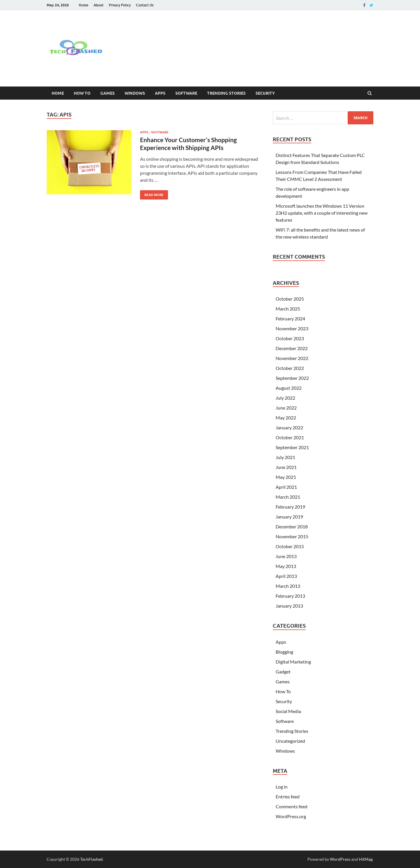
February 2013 (290, 596)
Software (186, 93)
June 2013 (286, 556)
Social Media (288, 711)
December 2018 (292, 526)
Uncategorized (290, 741)
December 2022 (292, 348)
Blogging (284, 652)
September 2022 (292, 378)
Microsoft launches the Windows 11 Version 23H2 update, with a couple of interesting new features (322, 213)
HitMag (366, 859)
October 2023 (290, 338)
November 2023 (292, 328)
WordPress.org (291, 816)
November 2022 (292, 358)
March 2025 (288, 309)
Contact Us (145, 5)
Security (265, 93)
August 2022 (289, 388)
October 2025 (290, 299)
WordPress (340, 859)
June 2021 (286, 467)
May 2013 (286, 566)
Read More (152, 194)
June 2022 (286, 408)
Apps (160, 93)
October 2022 (290, 368)
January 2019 (289, 517)
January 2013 (289, 606)
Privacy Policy (120, 5)
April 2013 (286, 576)
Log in (282, 787)
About (99, 5)
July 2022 (285, 398)
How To (82, 93)
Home (84, 5)
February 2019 (290, 507)
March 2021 (288, 497)
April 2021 (286, 487)
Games (107, 93)
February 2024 (290, 319)
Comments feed (292, 806)
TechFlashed (91, 859)
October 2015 (290, 546)
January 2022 (289, 427)
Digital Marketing (293, 662)
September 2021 (292, 447)
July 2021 (285, 457)
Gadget (283, 672)
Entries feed (288, 796)
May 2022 (286, 418)
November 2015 (292, 536)
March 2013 (288, 586)
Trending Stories (226, 93)
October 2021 (290, 437)
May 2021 (286, 477)
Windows (135, 93)
